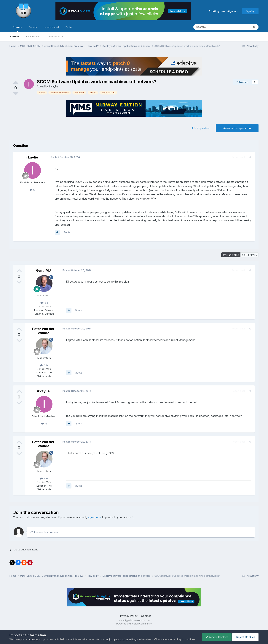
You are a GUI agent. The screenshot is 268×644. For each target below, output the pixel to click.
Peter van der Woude (43, 331)
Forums (15, 36)
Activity (33, 27)
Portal (69, 27)
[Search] (212, 27)
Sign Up (250, 11)
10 (33, 190)
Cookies (146, 616)
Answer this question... (46, 532)
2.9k (44, 365)
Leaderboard (55, 36)
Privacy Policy (129, 616)
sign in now (95, 517)
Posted (65, 157)
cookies (34, 635)
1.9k (44, 303)
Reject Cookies (245, 635)
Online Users (34, 36)
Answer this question (237, 128)
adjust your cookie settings (122, 635)
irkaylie (54, 86)
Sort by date (249, 255)
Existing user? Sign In (224, 11)
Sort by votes (231, 255)
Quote (66, 232)
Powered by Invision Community (134, 624)
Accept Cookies (215, 635)
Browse (17, 29)
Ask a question (201, 128)
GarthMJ (43, 270)
